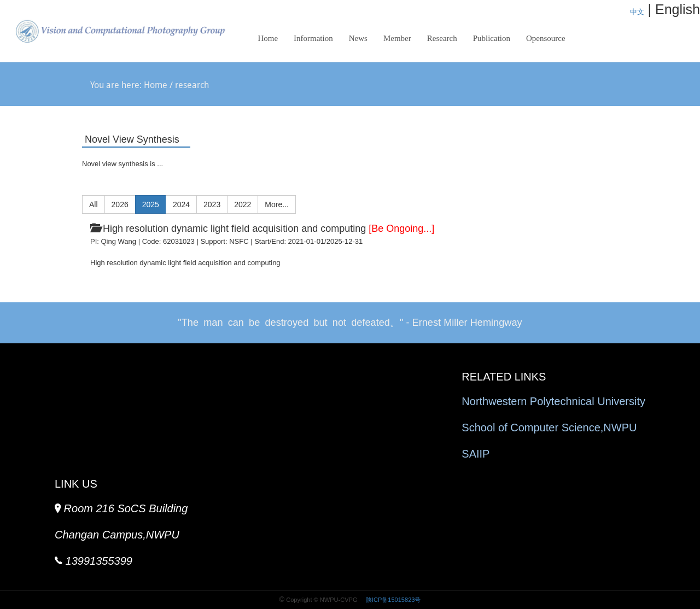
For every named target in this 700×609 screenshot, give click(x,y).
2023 (212, 204)
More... (277, 204)
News (358, 38)
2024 (181, 204)
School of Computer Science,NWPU (549, 428)
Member (397, 38)
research (192, 86)
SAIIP (476, 454)
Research (439, 42)
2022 (243, 204)
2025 (151, 204)
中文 (637, 12)
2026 (120, 204)
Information (313, 38)
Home (268, 38)
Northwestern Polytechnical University (553, 401)
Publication (492, 38)
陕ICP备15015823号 (393, 600)
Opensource (546, 38)
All (94, 204)
